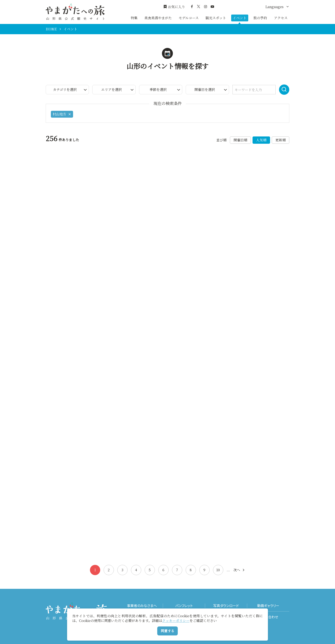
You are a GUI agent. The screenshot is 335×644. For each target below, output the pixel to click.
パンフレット (184, 606)
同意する (167, 631)
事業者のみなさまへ (142, 606)
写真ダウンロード (226, 606)
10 (218, 570)
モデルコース (189, 18)
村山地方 (62, 114)
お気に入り (174, 7)
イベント (240, 18)
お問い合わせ (268, 617)
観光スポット (216, 18)
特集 (134, 18)
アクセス (281, 18)
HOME (51, 29)
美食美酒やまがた (158, 18)
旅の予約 (260, 18)
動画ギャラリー (268, 606)
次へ (239, 570)
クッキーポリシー (176, 621)
